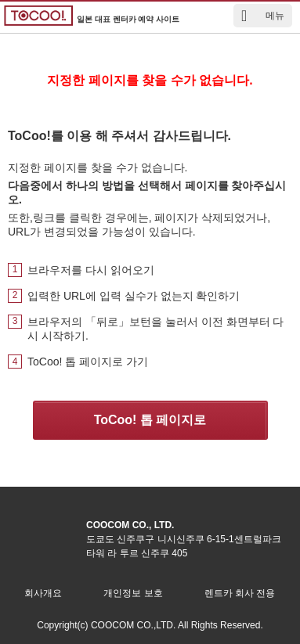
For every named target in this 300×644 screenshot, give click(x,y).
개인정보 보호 (133, 593)
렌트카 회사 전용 (240, 593)
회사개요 (43, 593)
